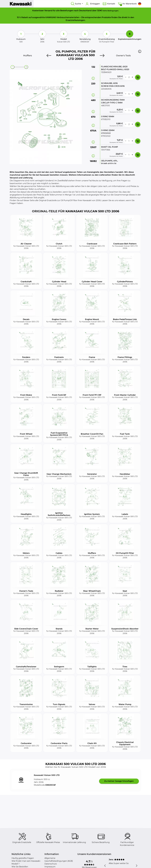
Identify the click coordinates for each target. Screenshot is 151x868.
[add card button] (138, 77)
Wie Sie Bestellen (20, 867)
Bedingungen (113, 11)
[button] (140, 51)
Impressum (50, 867)
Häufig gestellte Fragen (23, 858)
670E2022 (106, 136)
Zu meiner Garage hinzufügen (119, 781)
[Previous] (49, 56)
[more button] (132, 77)
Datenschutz (51, 864)
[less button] (126, 77)
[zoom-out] (13, 67)
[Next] (102, 56)
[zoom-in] (26, 67)
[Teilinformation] (93, 78)
